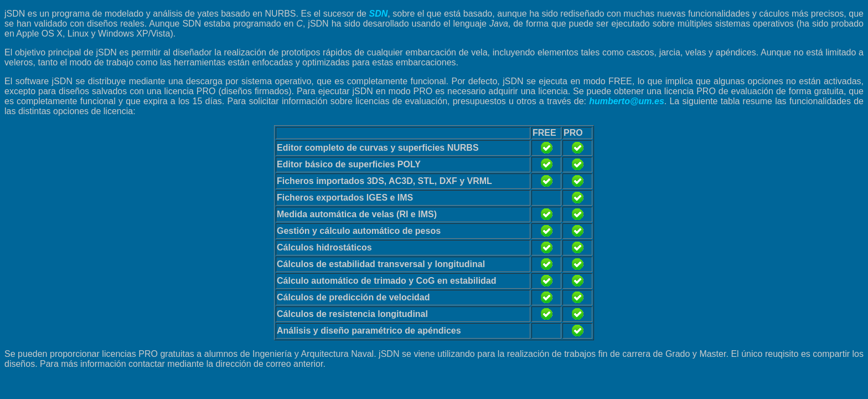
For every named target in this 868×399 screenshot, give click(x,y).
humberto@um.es (627, 101)
